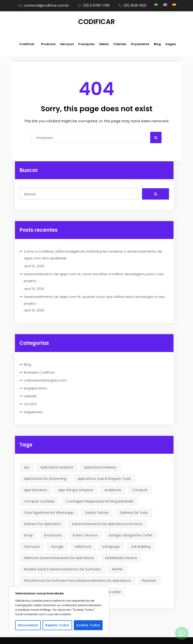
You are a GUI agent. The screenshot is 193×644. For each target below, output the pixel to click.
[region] (59, 611)
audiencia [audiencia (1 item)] (113, 490)
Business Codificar (39, 372)
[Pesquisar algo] (156, 137)
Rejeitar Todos (57, 625)
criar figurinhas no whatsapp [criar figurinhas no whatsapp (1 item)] (49, 513)
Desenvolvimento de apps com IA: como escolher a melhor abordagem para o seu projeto (94, 277)
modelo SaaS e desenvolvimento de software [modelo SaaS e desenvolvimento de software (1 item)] (62, 569)
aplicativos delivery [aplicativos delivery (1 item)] (100, 467)
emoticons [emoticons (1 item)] (53, 535)
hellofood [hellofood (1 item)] (83, 546)
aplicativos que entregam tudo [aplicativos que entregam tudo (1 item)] (104, 479)
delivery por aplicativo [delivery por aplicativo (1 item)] (42, 524)
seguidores (33, 412)
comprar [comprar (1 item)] (140, 490)
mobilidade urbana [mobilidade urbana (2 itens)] (121, 558)
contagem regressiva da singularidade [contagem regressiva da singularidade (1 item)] (100, 501)
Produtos (48, 44)
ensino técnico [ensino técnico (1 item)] (85, 535)
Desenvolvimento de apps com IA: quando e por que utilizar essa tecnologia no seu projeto (94, 300)
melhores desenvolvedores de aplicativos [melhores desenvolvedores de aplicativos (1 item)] (59, 558)
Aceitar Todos (88, 625)
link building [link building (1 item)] (141, 546)
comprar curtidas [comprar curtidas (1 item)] (39, 501)
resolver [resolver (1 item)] (149, 580)
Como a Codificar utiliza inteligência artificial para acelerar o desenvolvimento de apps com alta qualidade (93, 255)
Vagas (171, 44)
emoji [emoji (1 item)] (28, 535)
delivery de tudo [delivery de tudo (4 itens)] (134, 513)
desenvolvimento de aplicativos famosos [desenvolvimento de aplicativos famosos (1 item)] (107, 524)
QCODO (30, 404)
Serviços (67, 44)
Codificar (96, 22)
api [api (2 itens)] (27, 467)
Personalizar (28, 625)
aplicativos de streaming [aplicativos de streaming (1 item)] (45, 479)
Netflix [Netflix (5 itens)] (117, 569)
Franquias (86, 44)
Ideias (104, 44)
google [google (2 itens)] (57, 546)
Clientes (120, 44)
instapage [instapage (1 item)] (111, 546)
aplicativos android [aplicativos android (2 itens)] (57, 467)
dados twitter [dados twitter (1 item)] (97, 513)
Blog (157, 44)
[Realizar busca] (156, 194)
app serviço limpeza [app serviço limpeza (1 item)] (76, 490)
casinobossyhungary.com (45, 380)
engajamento (35, 388)
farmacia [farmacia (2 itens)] (32, 546)
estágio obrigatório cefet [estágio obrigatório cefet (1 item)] (131, 535)
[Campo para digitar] (90, 137)
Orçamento (140, 44)
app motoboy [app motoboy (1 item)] (35, 490)
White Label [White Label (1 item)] (111, 592)
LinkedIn (30, 396)
